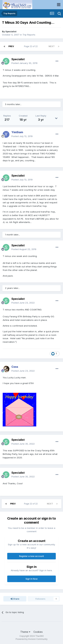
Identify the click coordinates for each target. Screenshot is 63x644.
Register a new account (32, 556)
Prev (11, 46)
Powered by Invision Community (32, 639)
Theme (25, 632)
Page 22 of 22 (31, 46)
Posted (24, 63)
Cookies (38, 632)
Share (15, 599)
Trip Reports (29, 35)
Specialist (11, 31)
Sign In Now (32, 579)
